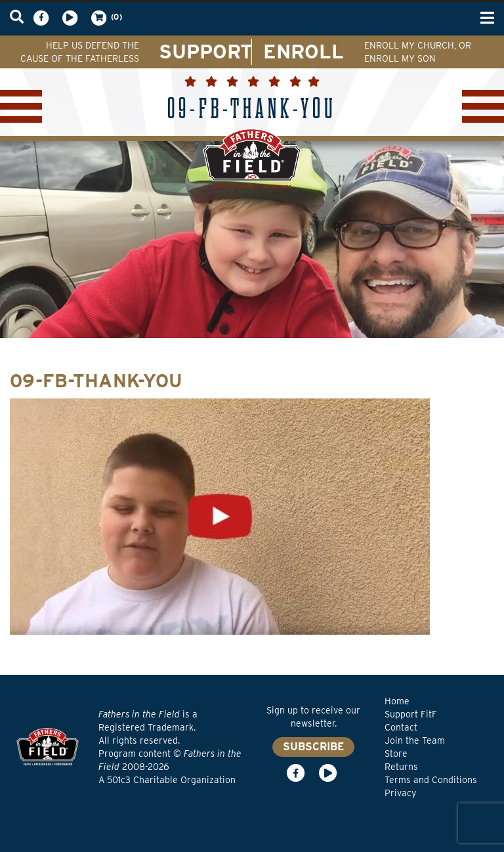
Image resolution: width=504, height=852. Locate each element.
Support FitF (411, 714)
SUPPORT (206, 51)
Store (396, 754)
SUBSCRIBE (313, 747)
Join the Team (415, 740)
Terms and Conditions (431, 780)
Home (397, 701)
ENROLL (304, 51)
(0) (106, 18)
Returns (401, 767)
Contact (401, 727)
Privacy (400, 793)
